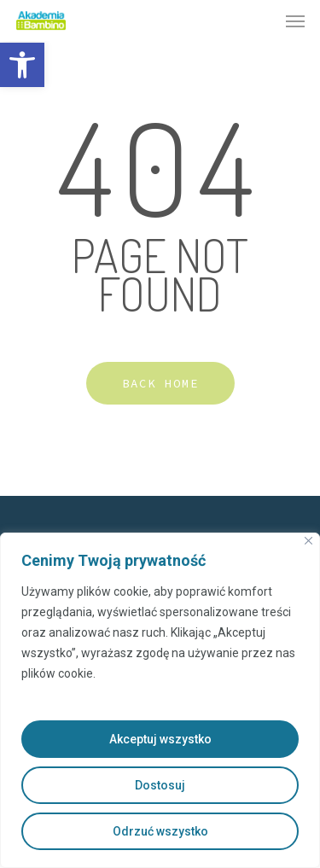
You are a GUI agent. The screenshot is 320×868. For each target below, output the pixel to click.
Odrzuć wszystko (160, 831)
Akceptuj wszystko (160, 739)
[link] (22, 65)
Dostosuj (160, 785)
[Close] (308, 541)
